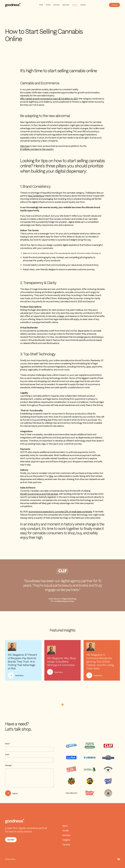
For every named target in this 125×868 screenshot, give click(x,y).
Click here (25, 146)
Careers (83, 5)
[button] (115, 5)
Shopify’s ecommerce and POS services (39, 494)
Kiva (51, 476)
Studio (48, 5)
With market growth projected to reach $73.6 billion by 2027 (49, 99)
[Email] (29, 760)
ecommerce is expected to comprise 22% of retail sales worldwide (60, 512)
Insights (66, 840)
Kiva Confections (36, 196)
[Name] (29, 749)
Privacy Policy (10, 859)
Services (57, 5)
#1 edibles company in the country (37, 149)
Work (41, 5)
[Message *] (29, 778)
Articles (75, 5)
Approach (66, 5)
